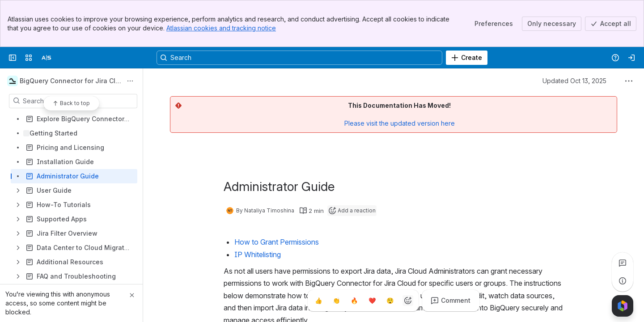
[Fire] (354, 301)
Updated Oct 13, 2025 (574, 81)
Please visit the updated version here (400, 123)
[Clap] (336, 301)
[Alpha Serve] (47, 58)
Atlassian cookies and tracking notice (221, 28)
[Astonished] (390, 301)
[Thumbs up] (318, 301)
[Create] (467, 58)
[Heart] (372, 301)
